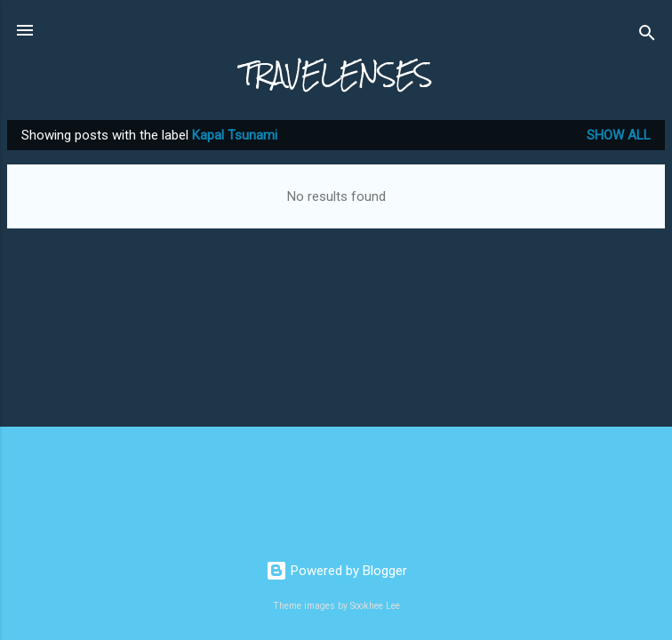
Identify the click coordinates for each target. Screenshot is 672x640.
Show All (619, 135)
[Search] (647, 36)
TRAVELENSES (336, 74)
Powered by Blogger (336, 571)
